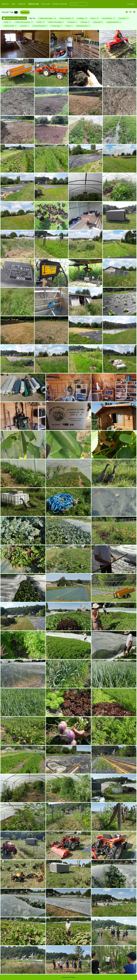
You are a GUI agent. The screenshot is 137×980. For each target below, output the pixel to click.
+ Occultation (108, 18)
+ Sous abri (98, 22)
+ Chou (69, 26)
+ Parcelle (123, 18)
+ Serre (94, 18)
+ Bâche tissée (10, 26)
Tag (12, 12)
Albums (5, 4)
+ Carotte (24, 26)
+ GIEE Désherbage (47, 18)
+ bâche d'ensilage (56, 22)
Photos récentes (60, 4)
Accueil (5, 12)
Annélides (25, 12)
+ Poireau (85, 22)
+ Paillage (82, 18)
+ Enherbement (83, 26)
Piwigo (73, 977)
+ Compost (72, 22)
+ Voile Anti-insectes (24, 22)
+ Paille (40, 22)
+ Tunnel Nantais (40, 26)
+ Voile (7, 22)
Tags (13, 4)
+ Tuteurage (56, 26)
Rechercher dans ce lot (16, 18)
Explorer (22, 4)
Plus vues (46, 4)
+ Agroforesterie (113, 22)
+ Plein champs (66, 18)
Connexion (131, 4)
